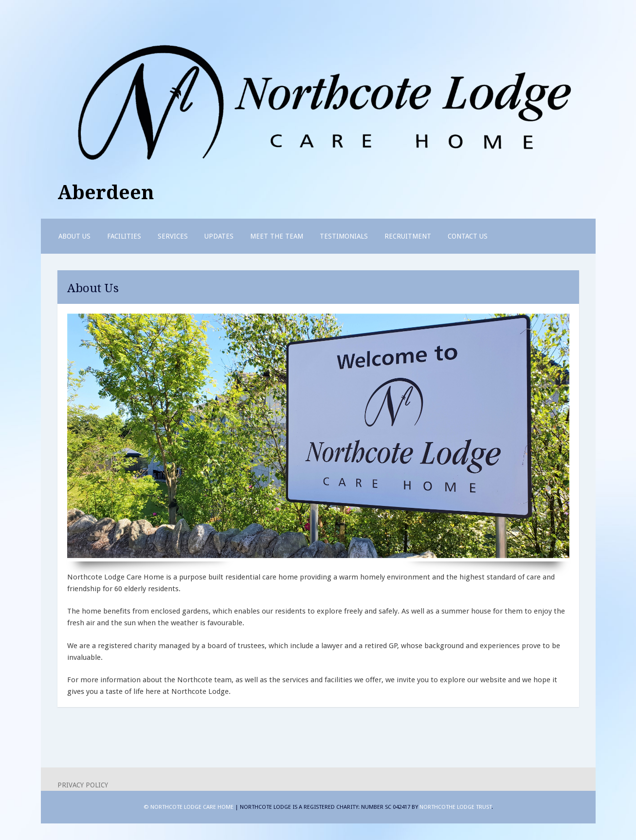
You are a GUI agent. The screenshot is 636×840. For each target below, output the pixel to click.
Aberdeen (106, 192)
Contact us (468, 236)
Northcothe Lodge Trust (455, 807)
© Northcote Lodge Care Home (189, 807)
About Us (74, 236)
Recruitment (408, 236)
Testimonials (344, 236)
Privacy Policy (83, 785)
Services (173, 236)
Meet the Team (277, 236)
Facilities (124, 236)
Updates (219, 236)
